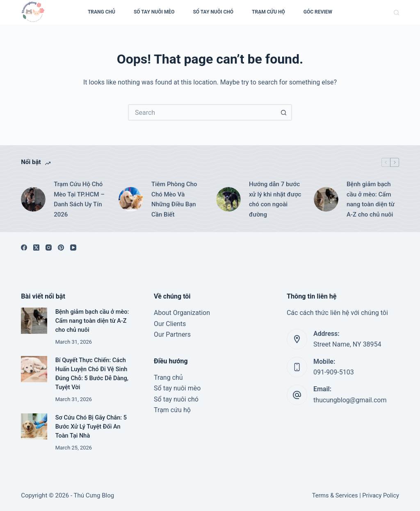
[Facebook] (24, 248)
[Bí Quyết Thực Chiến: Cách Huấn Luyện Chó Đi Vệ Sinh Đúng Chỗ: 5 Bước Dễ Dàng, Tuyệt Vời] (34, 369)
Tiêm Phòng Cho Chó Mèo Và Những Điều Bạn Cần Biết (174, 199)
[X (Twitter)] (36, 248)
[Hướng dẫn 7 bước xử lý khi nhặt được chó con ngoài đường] (228, 199)
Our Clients (170, 324)
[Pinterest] (61, 248)
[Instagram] (49, 248)
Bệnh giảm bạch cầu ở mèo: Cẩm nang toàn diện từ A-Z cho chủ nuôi (371, 199)
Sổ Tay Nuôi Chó (213, 12)
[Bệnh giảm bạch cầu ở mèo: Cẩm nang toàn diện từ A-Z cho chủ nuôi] (326, 199)
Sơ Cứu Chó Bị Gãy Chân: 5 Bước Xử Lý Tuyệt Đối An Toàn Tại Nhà (91, 427)
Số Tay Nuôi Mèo (154, 12)
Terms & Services (335, 496)
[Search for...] (202, 112)
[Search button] (284, 112)
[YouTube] (73, 248)
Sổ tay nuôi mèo (177, 388)
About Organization (182, 313)
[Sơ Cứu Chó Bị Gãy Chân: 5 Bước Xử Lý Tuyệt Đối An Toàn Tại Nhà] (34, 426)
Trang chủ (168, 378)
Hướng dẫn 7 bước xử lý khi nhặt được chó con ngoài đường (275, 199)
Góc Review (318, 12)
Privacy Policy (380, 496)
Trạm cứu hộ (268, 12)
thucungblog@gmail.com (350, 400)
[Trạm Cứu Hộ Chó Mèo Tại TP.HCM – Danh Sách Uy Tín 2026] (33, 199)
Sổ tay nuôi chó (176, 399)
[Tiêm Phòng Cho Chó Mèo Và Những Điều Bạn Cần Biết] (131, 199)
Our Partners (172, 334)
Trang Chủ (102, 12)
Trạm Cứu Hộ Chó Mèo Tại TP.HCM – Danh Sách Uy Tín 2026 (79, 199)
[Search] (396, 13)
